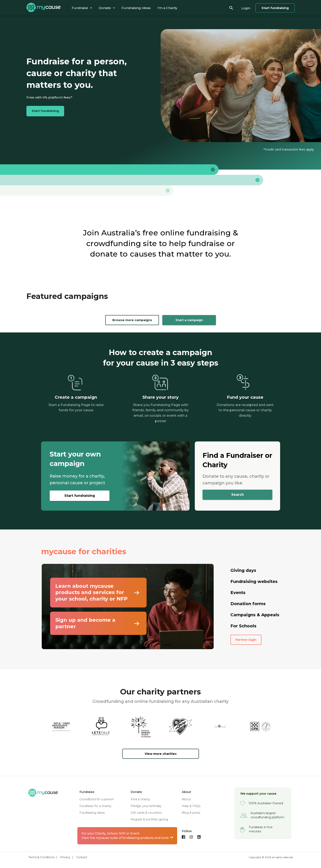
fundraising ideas (92, 813)
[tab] (82, 8)
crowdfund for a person (97, 799)
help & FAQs (191, 806)
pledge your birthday (146, 806)
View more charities (161, 754)
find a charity (140, 799)
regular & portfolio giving (149, 819)
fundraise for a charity (96, 806)
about (186, 799)
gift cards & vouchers (146, 813)
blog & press (191, 813)
